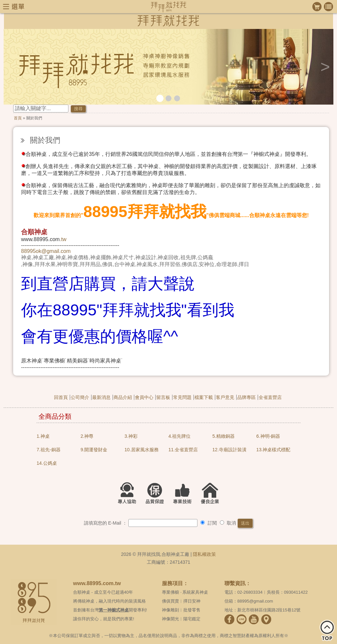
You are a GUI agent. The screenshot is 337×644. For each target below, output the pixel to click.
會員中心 (144, 397)
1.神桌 (43, 436)
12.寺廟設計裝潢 (229, 450)
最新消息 (101, 397)
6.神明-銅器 (268, 436)
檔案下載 (204, 397)
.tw (63, 239)
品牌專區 (246, 397)
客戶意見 (225, 397)
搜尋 (78, 109)
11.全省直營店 (183, 450)
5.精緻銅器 (223, 436)
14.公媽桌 (47, 463)
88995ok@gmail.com (46, 251)
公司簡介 (80, 397)
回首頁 (61, 397)
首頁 (18, 118)
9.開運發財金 (94, 450)
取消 (228, 523)
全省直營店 (270, 397)
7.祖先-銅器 (48, 450)
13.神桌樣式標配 (273, 450)
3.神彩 (131, 436)
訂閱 (209, 523)
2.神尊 (87, 436)
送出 (245, 523)
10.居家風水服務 (141, 450)
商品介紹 (123, 397)
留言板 (163, 397)
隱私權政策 (204, 554)
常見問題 (182, 397)
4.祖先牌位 (180, 436)
